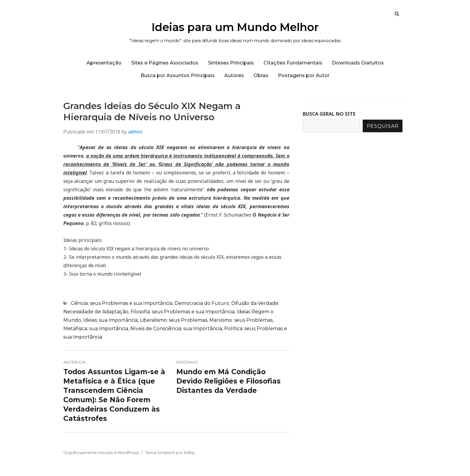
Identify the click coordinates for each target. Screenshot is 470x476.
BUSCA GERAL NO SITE (329, 114)
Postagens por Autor (304, 75)
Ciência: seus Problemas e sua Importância (122, 303)
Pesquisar (383, 126)
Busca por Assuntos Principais (178, 75)
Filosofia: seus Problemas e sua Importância (183, 312)
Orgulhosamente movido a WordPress (101, 453)
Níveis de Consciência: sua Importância (176, 329)
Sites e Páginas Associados (165, 63)
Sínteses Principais (231, 63)
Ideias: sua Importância (110, 320)
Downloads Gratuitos (358, 63)
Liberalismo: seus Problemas (173, 320)
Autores (234, 75)
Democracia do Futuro (202, 303)
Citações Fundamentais (293, 63)
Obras (261, 75)
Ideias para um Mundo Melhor (235, 27)
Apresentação (104, 63)
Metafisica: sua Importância (96, 329)
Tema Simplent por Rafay (170, 453)
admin (135, 132)
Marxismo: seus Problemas (241, 320)
